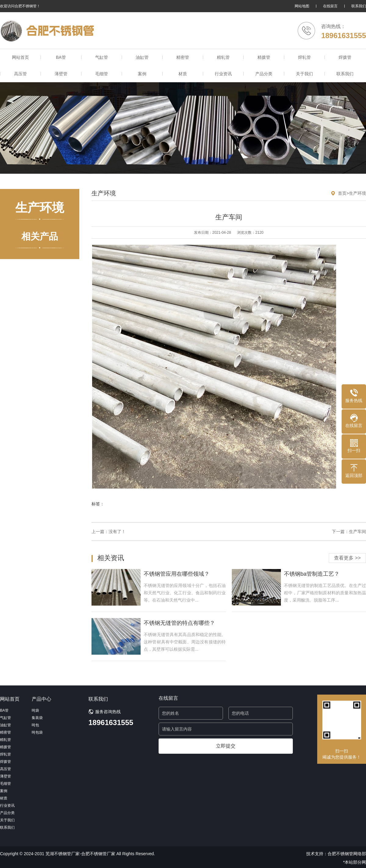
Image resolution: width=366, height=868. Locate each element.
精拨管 (264, 57)
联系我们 (359, 6)
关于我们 (304, 74)
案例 (142, 74)
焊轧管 (304, 57)
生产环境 (357, 193)
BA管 (61, 57)
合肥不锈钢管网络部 (347, 854)
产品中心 (41, 699)
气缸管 (102, 57)
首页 (342, 193)
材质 (183, 74)
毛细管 (102, 74)
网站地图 (302, 6)
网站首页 (20, 57)
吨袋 (35, 710)
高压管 (20, 74)
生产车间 (357, 532)
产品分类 (264, 74)
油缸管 (142, 57)
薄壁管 (61, 74)
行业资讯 (223, 74)
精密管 (183, 57)
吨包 (35, 725)
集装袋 (37, 718)
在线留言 (330, 6)
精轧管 (223, 57)
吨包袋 (37, 732)
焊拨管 (345, 57)
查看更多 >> (347, 558)
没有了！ (117, 532)
